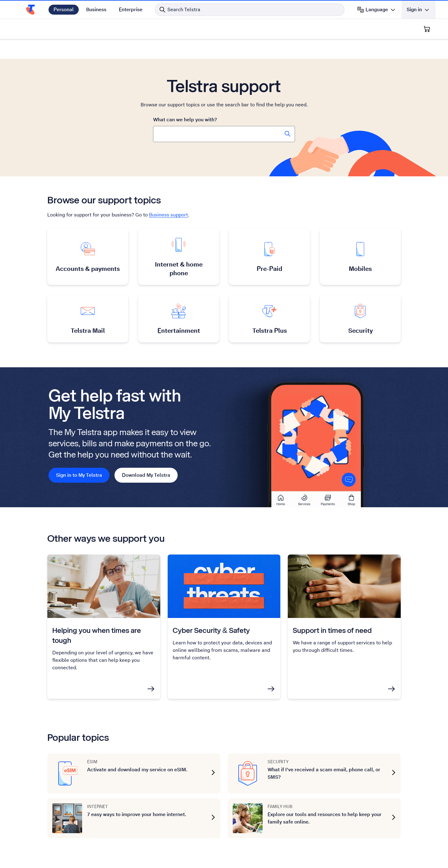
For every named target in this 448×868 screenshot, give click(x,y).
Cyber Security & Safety (211, 630)
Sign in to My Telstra (79, 475)
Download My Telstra (146, 475)
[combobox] (224, 134)
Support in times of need (332, 630)
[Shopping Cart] (427, 29)
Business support (168, 215)
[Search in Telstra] (250, 10)
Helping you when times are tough (97, 635)
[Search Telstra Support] (287, 134)
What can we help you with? (185, 120)
